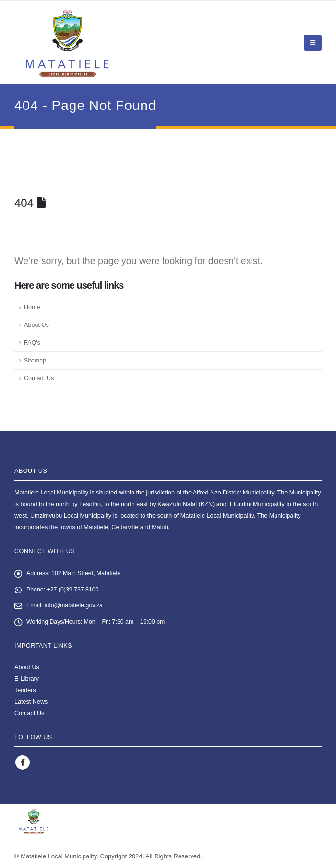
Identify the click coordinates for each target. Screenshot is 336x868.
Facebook (23, 764)
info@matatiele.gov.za (75, 606)
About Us (36, 325)
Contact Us (39, 378)
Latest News (31, 703)
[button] (313, 43)
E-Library (27, 680)
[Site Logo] (67, 43)
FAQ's (32, 343)
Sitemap (35, 361)
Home (32, 307)
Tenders (25, 691)
